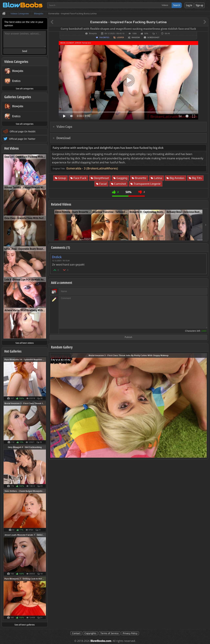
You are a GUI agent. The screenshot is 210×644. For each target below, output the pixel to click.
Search (177, 5)
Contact (76, 633)
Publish (128, 337)
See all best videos (25, 343)
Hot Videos (11, 148)
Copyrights (90, 633)
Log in (189, 5)
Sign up (199, 5)
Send (25, 51)
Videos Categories (16, 62)
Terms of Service (110, 633)
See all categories (25, 89)
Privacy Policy (130, 633)
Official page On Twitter (22, 139)
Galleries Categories (18, 97)
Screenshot (153, 37)
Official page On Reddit (23, 131)
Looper (120, 37)
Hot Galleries (13, 351)
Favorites (104, 37)
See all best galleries (25, 625)
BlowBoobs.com (101, 641)
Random (136, 37)
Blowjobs (93, 33)
